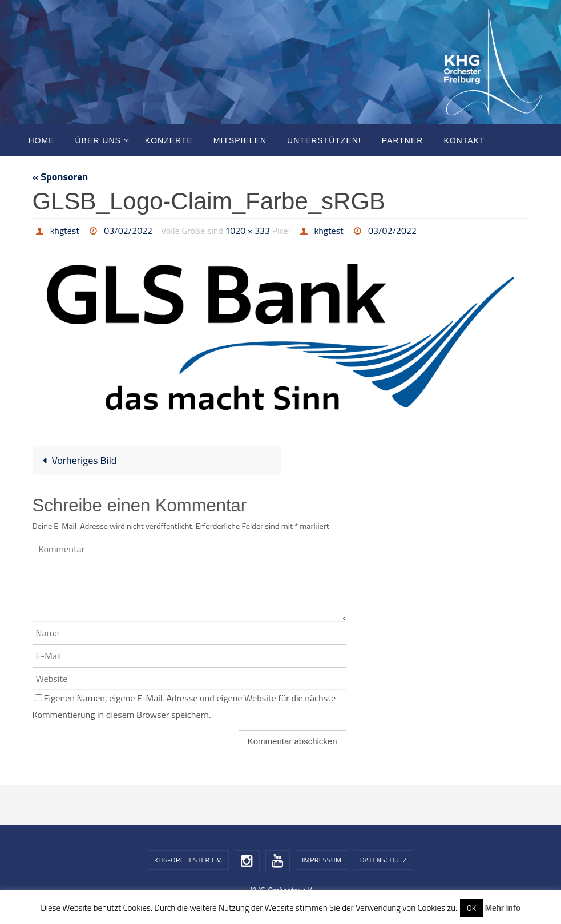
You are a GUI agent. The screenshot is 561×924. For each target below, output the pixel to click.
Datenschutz (384, 860)
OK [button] (471, 908)
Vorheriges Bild (77, 460)
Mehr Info (502, 908)
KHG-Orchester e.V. (188, 860)
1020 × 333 (247, 231)
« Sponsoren (60, 177)
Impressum (322, 860)
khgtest (65, 231)
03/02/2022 (128, 231)
